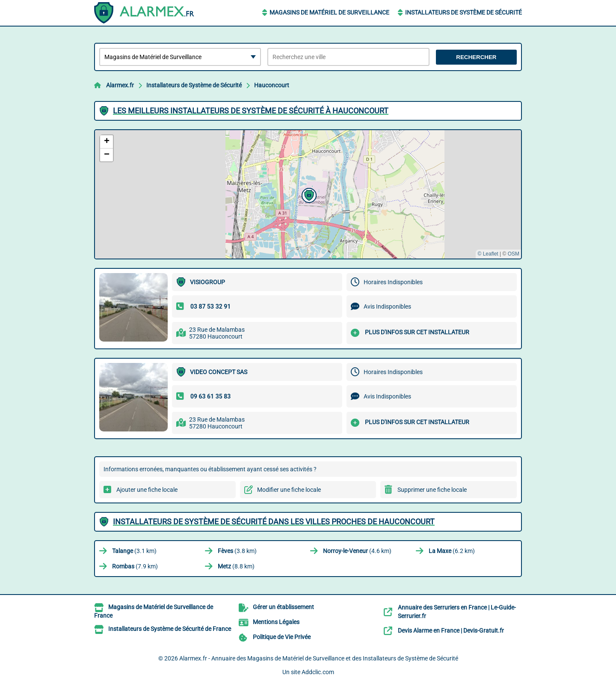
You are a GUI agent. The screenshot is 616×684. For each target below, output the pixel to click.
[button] (308, 194)
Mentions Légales (276, 622)
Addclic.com (318, 672)
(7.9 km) (135, 566)
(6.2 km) (452, 551)
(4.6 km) (357, 551)
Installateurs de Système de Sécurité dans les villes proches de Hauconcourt (274, 522)
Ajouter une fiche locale (147, 490)
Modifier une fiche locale (289, 490)
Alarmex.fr (120, 85)
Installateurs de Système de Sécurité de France (170, 629)
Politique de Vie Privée (282, 637)
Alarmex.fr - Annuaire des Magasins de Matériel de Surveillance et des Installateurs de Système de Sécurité (319, 658)
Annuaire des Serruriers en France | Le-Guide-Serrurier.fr (457, 612)
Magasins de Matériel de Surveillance (329, 12)
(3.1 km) (134, 551)
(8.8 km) (236, 566)
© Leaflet (488, 254)
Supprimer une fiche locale (432, 490)
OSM (514, 254)
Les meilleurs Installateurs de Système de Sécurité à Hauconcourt (251, 111)
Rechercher (476, 57)
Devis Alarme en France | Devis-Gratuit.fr (451, 630)
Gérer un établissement (283, 607)
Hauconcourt (272, 85)
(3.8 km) (237, 551)
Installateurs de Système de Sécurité (463, 12)
